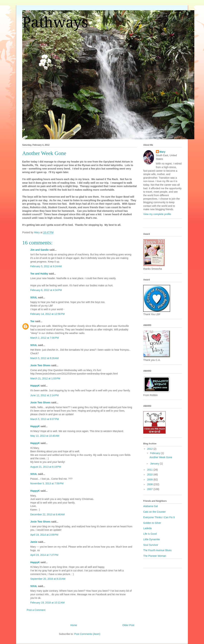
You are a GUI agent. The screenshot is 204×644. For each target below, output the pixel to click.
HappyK (35, 386)
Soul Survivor (151, 545)
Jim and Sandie (40, 250)
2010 (150, 474)
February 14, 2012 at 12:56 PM (48, 314)
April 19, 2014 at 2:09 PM (44, 535)
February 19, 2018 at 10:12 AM (47, 603)
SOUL (34, 297)
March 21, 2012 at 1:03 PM (45, 378)
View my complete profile (157, 214)
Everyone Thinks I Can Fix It (159, 517)
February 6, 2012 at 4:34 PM (46, 290)
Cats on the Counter (154, 512)
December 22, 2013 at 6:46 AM (48, 514)
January (155, 464)
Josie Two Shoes (40, 365)
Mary (163, 152)
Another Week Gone (161, 457)
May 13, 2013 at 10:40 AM (45, 436)
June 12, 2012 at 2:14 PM (44, 395)
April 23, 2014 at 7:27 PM (44, 555)
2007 (150, 489)
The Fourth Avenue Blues (157, 550)
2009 (150, 480)
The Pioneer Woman (155, 556)
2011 (150, 470)
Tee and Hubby (39, 274)
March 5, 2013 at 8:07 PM (45, 419)
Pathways (55, 22)
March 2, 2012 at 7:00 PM (45, 338)
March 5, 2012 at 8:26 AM (44, 358)
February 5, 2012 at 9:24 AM (46, 266)
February (155, 453)
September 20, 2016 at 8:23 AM (48, 579)
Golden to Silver (152, 523)
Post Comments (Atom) (87, 634)
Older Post (128, 625)
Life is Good (150, 534)
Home (74, 625)
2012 (150, 449)
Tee (32, 321)
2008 (150, 484)
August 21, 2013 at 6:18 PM (46, 467)
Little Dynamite (152, 539)
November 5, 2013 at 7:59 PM (47, 483)
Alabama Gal (150, 506)
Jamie (34, 542)
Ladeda (147, 528)
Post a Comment (36, 610)
